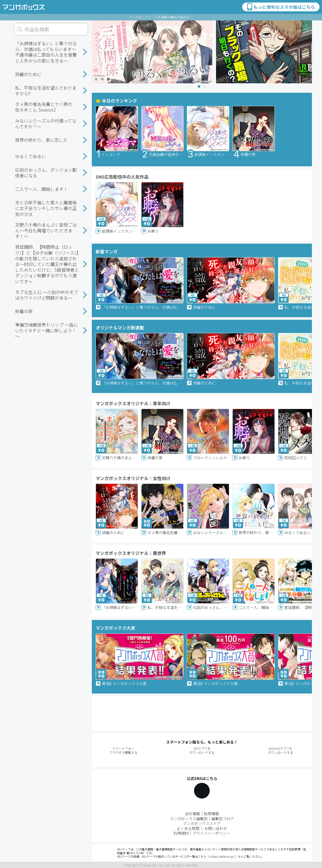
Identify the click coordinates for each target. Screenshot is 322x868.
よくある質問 (188, 828)
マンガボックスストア (202, 823)
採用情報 (211, 813)
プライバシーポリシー (211, 833)
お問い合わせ (216, 828)
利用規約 (181, 833)
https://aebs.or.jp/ (222, 857)
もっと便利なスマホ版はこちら (280, 7)
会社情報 (192, 813)
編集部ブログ (223, 818)
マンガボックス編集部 (189, 818)
